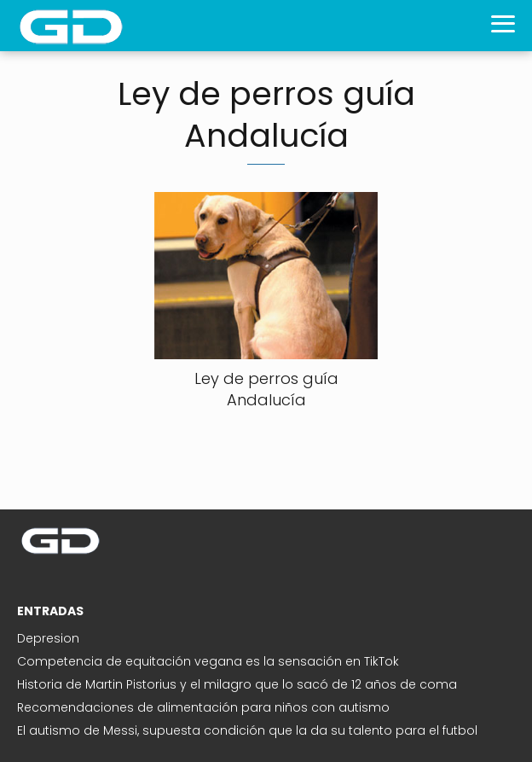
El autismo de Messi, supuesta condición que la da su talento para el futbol (247, 730)
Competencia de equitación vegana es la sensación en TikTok (208, 661)
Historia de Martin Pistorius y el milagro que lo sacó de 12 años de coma (237, 684)
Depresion (48, 638)
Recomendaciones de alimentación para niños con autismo (203, 707)
